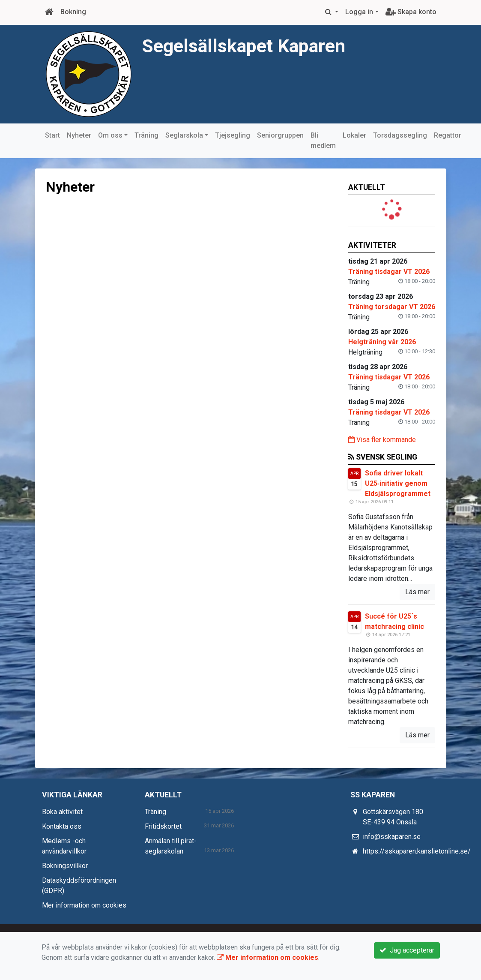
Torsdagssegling (400, 135)
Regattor (448, 135)
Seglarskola (184, 135)
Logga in (359, 12)
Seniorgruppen (280, 135)
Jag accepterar (407, 950)
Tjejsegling (233, 135)
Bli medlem (323, 140)
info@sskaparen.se (392, 837)
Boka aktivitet (62, 812)
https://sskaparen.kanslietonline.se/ (417, 851)
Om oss (110, 135)
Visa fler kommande (382, 440)
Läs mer (417, 592)
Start (52, 135)
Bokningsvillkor (65, 866)
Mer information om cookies (84, 905)
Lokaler (354, 135)
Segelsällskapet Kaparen (248, 46)
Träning (146, 135)
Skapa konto (411, 12)
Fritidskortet (163, 826)
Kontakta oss (62, 826)
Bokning (73, 12)
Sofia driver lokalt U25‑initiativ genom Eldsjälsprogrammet (398, 483)
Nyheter (79, 135)
